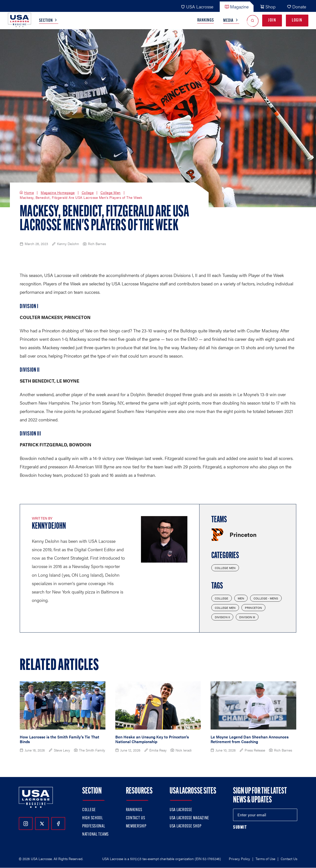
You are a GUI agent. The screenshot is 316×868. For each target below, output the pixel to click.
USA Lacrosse (197, 7)
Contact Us (136, 818)
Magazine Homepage (58, 193)
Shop (268, 7)
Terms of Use (265, 859)
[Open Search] (253, 21)
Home (29, 193)
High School (93, 818)
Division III (247, 617)
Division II (222, 617)
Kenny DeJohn (49, 526)
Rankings (206, 20)
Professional (94, 826)
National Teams (95, 834)
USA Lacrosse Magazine (189, 818)
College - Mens (266, 598)
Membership (136, 826)
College (88, 193)
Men (241, 598)
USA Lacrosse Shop (185, 826)
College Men (111, 193)
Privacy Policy (239, 859)
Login (297, 20)
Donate (296, 7)
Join (272, 20)
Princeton (253, 608)
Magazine (237, 7)
